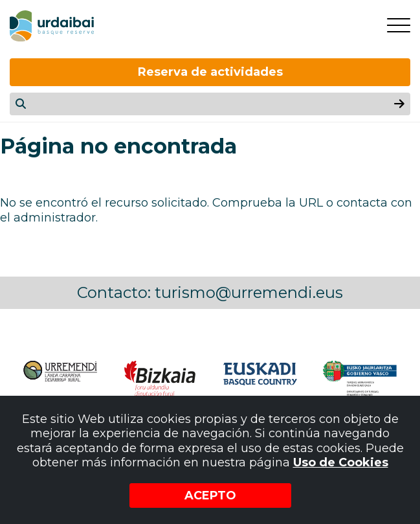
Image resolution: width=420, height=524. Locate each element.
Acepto (210, 496)
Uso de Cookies (341, 462)
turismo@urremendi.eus (249, 292)
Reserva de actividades (210, 72)
